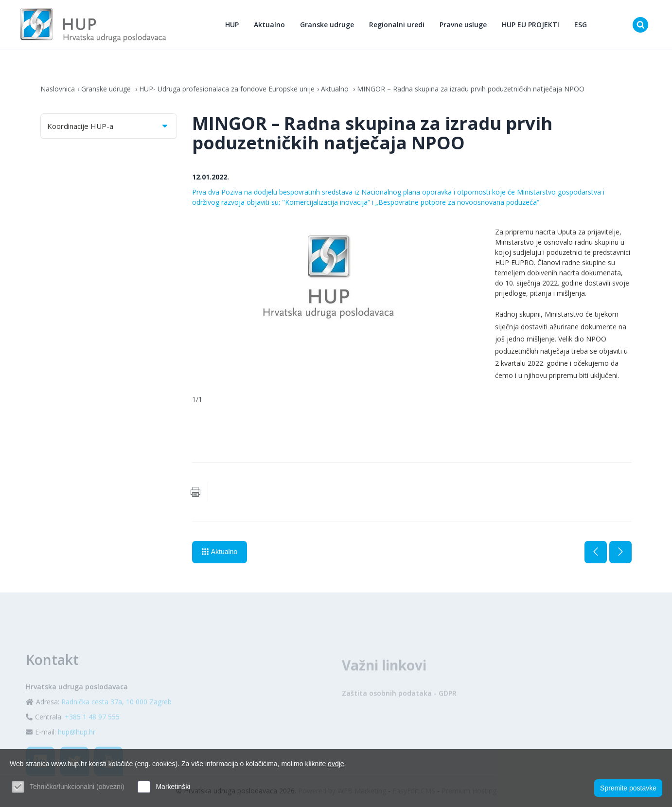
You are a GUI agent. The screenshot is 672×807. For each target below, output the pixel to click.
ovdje (336, 764)
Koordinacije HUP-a (108, 126)
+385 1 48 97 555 (92, 734)
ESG (581, 25)
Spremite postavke (628, 788)
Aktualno (269, 25)
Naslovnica (58, 89)
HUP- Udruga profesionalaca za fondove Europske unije (227, 89)
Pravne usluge (463, 25)
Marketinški (173, 787)
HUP (232, 25)
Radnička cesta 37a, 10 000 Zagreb (116, 719)
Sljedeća (620, 552)
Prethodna (596, 552)
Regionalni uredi (397, 25)
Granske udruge (327, 25)
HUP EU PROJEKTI (531, 25)
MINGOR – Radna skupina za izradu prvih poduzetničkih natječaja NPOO (471, 89)
